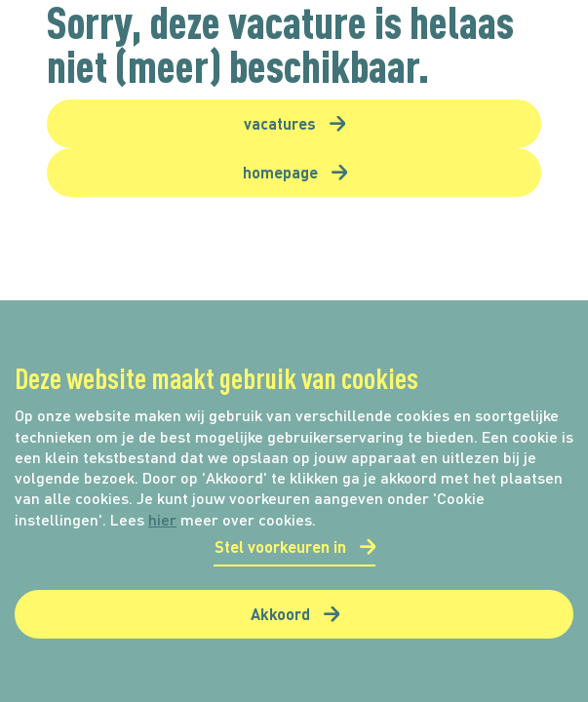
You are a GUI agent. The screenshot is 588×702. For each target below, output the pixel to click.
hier (162, 519)
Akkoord (280, 614)
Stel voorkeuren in (280, 546)
